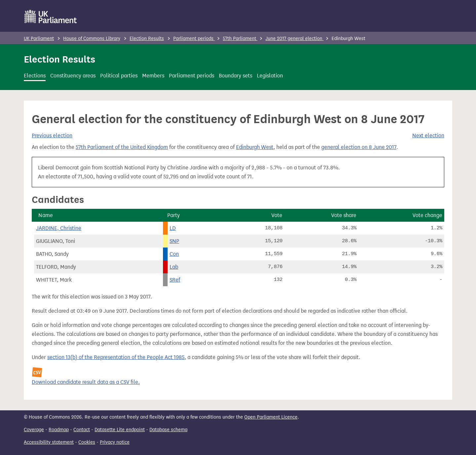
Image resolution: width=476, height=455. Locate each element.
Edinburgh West (255, 147)
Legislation (270, 76)
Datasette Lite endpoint (120, 430)
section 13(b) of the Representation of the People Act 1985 (116, 357)
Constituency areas (73, 76)
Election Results (147, 39)
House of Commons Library (92, 39)
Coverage (34, 430)
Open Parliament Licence (271, 417)
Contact (82, 430)
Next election (428, 136)
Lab (174, 267)
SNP (174, 241)
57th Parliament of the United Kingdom (122, 147)
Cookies (87, 442)
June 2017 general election (295, 39)
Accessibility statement (49, 442)
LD (173, 228)
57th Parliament (240, 39)
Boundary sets (236, 76)
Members (153, 76)
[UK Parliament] (51, 17)
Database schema (168, 430)
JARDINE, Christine (59, 228)
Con (174, 254)
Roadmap (59, 430)
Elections (35, 76)
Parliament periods (194, 39)
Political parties (119, 76)
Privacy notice (115, 442)
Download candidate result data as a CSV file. (86, 382)
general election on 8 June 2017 (359, 147)
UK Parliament (39, 39)
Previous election (52, 136)
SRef (175, 280)
